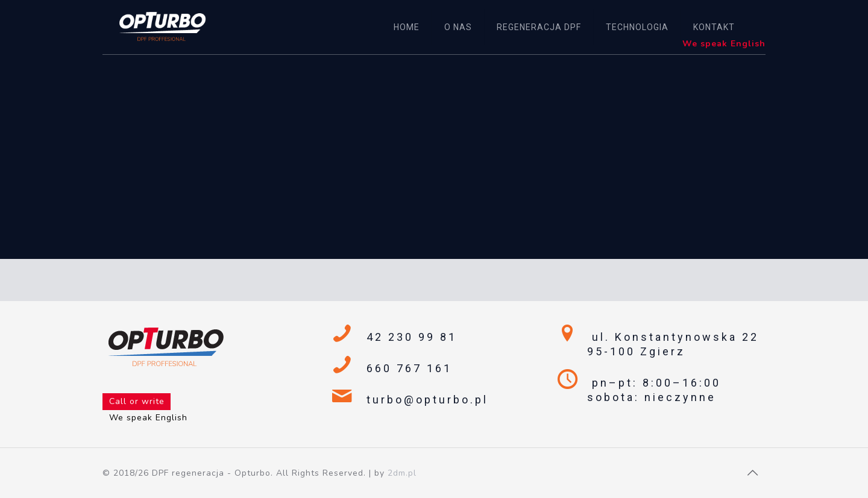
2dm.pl (402, 473)
